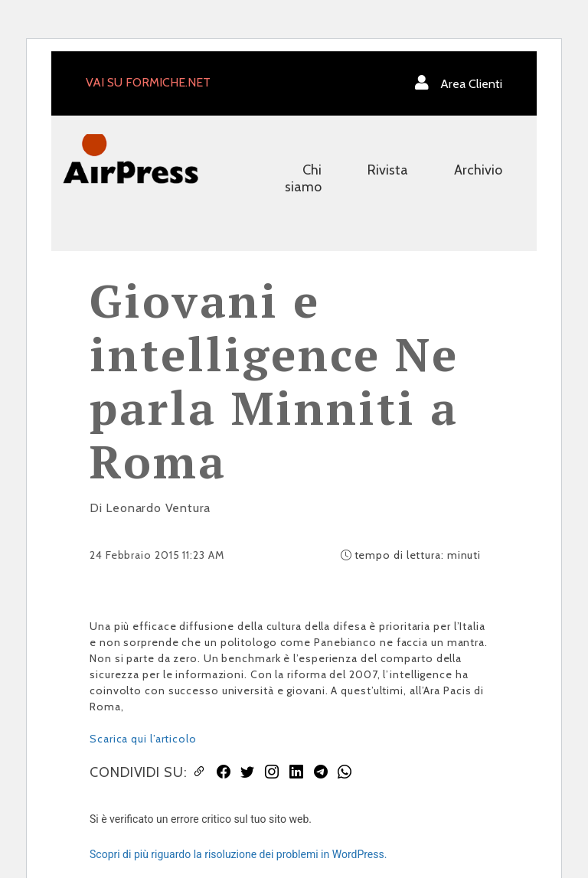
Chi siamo (303, 178)
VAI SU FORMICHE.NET (148, 82)
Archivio (478, 170)
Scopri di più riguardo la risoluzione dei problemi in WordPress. (238, 854)
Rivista (388, 170)
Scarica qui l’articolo (143, 739)
